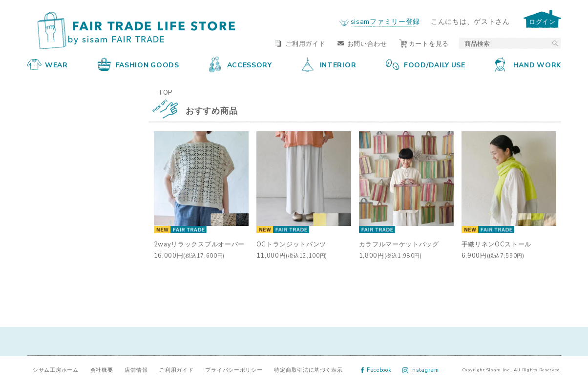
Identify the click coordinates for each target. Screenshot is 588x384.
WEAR (47, 64)
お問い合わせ (362, 43)
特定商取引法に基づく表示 (308, 370)
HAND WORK (528, 64)
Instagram (421, 370)
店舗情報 (136, 370)
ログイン (542, 21)
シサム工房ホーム (56, 370)
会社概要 (102, 370)
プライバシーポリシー (234, 370)
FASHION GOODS (138, 64)
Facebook (376, 370)
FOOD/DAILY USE (426, 64)
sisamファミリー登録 (385, 21)
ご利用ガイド (300, 43)
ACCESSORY (241, 64)
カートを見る (424, 43)
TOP (165, 92)
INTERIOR (329, 64)
